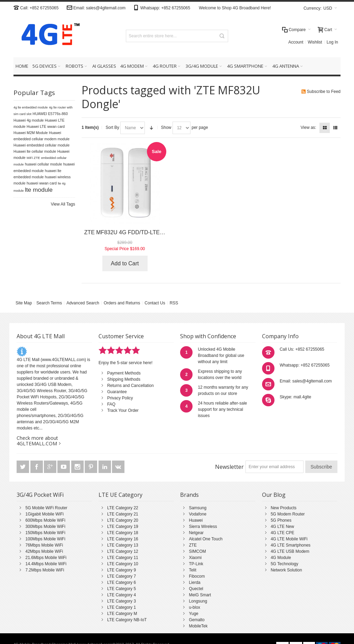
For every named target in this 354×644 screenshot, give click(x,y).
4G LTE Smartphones (291, 545)
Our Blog (274, 495)
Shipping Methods (124, 379)
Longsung (198, 601)
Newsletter (229, 467)
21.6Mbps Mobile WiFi (46, 558)
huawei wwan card (42, 183)
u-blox (194, 607)
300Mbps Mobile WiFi (45, 527)
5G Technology (285, 564)
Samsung (198, 508)
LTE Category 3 (122, 601)
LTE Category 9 (122, 570)
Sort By (112, 127)
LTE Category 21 (123, 514)
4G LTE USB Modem (290, 551)
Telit (192, 570)
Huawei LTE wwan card (46, 126)
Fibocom (197, 576)
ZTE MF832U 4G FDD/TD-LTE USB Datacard (141, 232)
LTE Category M (122, 614)
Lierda (194, 583)
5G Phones (281, 520)
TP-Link (196, 564)
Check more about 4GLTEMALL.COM (37, 441)
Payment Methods (124, 373)
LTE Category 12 (123, 551)
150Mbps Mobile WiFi (45, 533)
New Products (284, 508)
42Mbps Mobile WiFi (44, 551)
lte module (39, 190)
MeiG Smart (200, 595)
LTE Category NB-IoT (127, 620)
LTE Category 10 (123, 564)
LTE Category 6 (122, 583)
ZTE (193, 545)
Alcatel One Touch (206, 539)
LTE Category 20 (123, 520)
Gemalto (197, 620)
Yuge (193, 614)
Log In (332, 42)
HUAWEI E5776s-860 (50, 114)
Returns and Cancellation (131, 386)
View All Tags (63, 204)
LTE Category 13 (123, 545)
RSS (174, 303)
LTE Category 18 (123, 533)
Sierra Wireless (203, 527)
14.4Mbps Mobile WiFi (46, 564)
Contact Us (155, 303)
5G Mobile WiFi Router (46, 508)
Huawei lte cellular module (35, 151)
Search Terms (49, 303)
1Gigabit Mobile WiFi (44, 514)
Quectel (196, 589)
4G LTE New (282, 527)
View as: (309, 127)
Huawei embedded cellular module (41, 145)
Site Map (24, 303)
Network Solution (286, 570)
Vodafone (198, 514)
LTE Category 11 (123, 558)
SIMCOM (197, 551)
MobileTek (198, 626)
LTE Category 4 (122, 595)
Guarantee (117, 392)
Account (296, 42)
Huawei (196, 520)
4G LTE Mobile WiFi (289, 539)
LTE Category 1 (122, 607)
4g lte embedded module (31, 107)
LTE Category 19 (123, 527)
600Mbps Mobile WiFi (45, 520)
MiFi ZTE (33, 158)
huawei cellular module (43, 164)
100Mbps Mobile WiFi (45, 539)
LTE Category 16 (123, 539)
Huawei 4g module (29, 120)
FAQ (111, 404)
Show (166, 127)
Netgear (196, 533)
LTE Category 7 (122, 576)
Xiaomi (195, 558)
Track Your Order (123, 410)
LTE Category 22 (123, 508)
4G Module (281, 558)
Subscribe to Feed (324, 92)
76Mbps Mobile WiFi (44, 545)
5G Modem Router (288, 514)
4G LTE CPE (282, 533)
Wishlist (315, 42)
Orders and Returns (122, 303)
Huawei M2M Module (31, 133)
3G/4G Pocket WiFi (40, 495)
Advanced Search (83, 303)
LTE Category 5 (122, 589)
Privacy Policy (120, 398)
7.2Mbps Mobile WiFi (45, 570)
